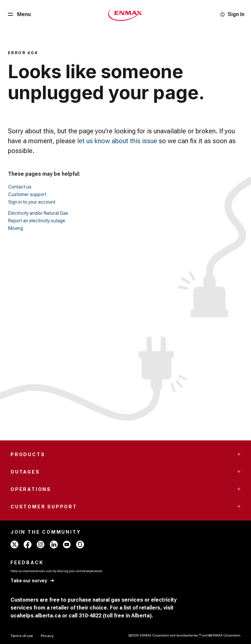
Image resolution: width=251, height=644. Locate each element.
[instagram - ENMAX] (41, 544)
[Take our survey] (33, 581)
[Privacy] (47, 636)
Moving (16, 228)
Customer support (27, 194)
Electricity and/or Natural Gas (38, 213)
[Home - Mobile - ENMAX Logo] (125, 14)
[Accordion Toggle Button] (239, 454)
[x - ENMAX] (14, 544)
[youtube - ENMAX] (67, 544)
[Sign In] (232, 14)
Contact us (20, 187)
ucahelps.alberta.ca (36, 616)
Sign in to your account (32, 202)
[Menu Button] (19, 14)
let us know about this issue (117, 141)
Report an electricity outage (37, 221)
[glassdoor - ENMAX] (80, 544)
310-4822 (90, 616)
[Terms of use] (22, 636)
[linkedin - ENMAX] (54, 544)
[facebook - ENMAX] (28, 544)
